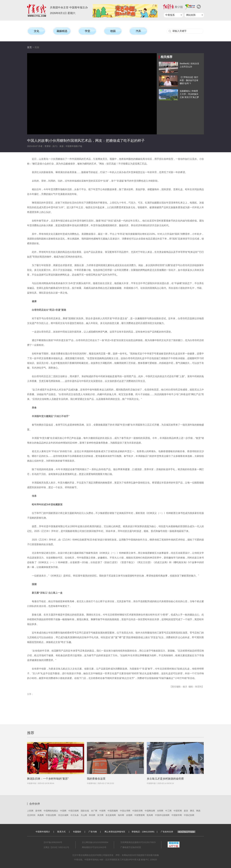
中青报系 (170, 15)
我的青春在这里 (96, 779)
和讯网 (92, 815)
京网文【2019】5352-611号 (56, 847)
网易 (198, 811)
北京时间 (31, 815)
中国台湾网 (125, 811)
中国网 (63, 811)
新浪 (186, 811)
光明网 (160, 811)
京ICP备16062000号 (53, 842)
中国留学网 (177, 815)
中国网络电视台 (51, 811)
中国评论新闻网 (162, 815)
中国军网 (178, 811)
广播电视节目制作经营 (131, 847)
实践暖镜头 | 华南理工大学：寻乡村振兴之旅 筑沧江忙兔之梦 (189, 94)
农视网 (129, 815)
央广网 (94, 811)
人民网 (30, 811)
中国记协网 (189, 815)
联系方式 (61, 832)
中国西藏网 (113, 811)
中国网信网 (150, 811)
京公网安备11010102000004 (95, 842)
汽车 (138, 31)
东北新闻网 (111, 815)
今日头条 (75, 815)
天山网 (84, 815)
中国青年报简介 (43, 832)
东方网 (100, 815)
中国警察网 (140, 815)
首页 (29, 47)
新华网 (38, 811)
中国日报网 (74, 811)
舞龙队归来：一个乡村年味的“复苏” (48, 779)
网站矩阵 (191, 15)
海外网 (121, 815)
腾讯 (192, 811)
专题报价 (77, 832)
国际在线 (85, 811)
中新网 (102, 811)
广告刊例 (93, 832)
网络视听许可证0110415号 (94, 847)
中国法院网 (51, 815)
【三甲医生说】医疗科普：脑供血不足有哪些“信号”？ (189, 80)
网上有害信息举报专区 (115, 832)
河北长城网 (63, 815)
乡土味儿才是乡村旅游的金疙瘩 (165, 779)
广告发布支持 (178, 832)
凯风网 (150, 815)
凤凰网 (41, 815)
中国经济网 (137, 811)
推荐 (31, 733)
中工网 (168, 811)
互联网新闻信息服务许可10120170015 (138, 842)
